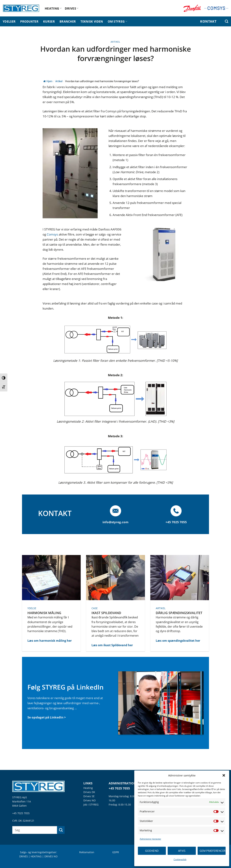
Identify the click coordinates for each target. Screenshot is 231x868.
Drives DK (89, 792)
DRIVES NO (51, 856)
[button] (224, 775)
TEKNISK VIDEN (92, 21)
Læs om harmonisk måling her (50, 641)
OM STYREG (117, 21)
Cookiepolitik (180, 859)
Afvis (182, 851)
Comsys (53, 234)
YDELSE (32, 608)
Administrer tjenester (150, 839)
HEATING (53, 8)
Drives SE (89, 796)
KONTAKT (208, 21)
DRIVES (72, 8)
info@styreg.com (115, 522)
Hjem (48, 81)
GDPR (116, 852)
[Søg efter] (227, 21)
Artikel (115, 42)
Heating (88, 788)
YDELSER (9, 21)
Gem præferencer (213, 851)
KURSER (49, 21)
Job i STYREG (91, 805)
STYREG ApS (20, 797)
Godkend (152, 851)
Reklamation (87, 852)
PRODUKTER (29, 21)
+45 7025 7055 (21, 813)
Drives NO (90, 800)
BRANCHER (68, 21)
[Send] (61, 830)
